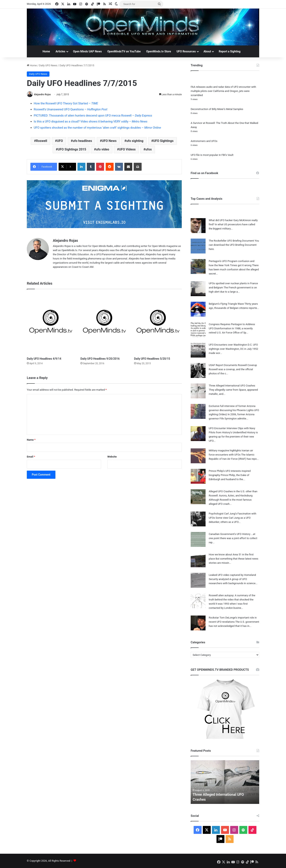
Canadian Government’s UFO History (229, 534)
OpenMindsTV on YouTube (124, 51)
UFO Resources (186, 51)
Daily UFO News (48, 65)
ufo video (103, 149)
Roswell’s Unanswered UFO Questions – (71, 109)
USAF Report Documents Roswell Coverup (233, 365)
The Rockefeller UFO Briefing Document (231, 241)
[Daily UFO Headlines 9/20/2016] (104, 324)
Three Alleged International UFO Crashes (232, 386)
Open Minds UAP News (87, 51)
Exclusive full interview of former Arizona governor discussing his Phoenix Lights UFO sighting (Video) (234, 410)
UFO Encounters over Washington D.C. (231, 345)
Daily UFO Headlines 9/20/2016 (100, 359)
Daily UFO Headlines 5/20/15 (152, 359)
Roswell (42, 141)
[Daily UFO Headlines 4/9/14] (51, 324)
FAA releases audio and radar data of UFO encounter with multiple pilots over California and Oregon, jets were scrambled (223, 91)
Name (31, 440)
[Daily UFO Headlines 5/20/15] (158, 324)
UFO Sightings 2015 (72, 149)
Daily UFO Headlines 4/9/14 (44, 359)
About (207, 51)
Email (31, 457)
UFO (60, 141)
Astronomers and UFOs (204, 141)
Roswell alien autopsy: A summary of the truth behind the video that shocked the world (232, 600)
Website (112, 457)
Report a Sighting (229, 51)
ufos (149, 149)
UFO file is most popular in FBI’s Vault (212, 155)
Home (46, 51)
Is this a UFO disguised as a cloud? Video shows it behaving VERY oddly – (91, 121)
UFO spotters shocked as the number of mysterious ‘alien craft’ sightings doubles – (97, 128)
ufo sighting (135, 141)
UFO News (109, 141)
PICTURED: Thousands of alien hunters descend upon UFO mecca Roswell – (93, 116)
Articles (60, 51)
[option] (225, 782)
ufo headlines (82, 141)
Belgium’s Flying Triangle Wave (226, 304)
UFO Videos (127, 149)
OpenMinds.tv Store (159, 51)
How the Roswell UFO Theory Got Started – (66, 103)
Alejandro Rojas (42, 94)
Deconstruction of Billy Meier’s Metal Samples (217, 109)
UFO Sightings (163, 141)
